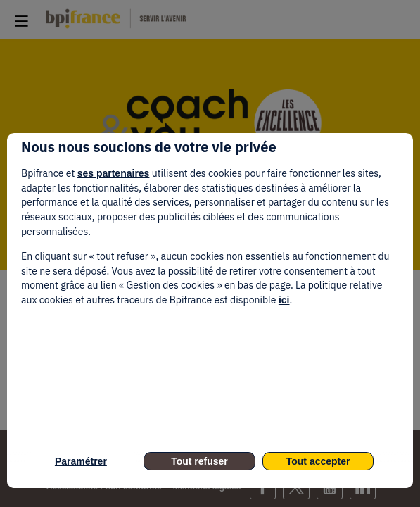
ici (284, 300)
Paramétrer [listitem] (81, 461)
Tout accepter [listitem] (318, 461)
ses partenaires (114, 173)
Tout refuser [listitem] (199, 461)
